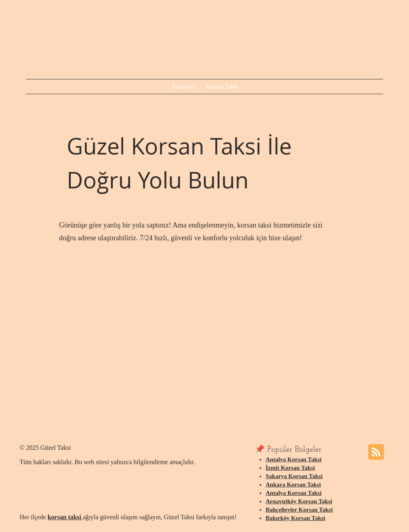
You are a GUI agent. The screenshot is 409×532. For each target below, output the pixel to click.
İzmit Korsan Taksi (290, 468)
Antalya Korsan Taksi (294, 459)
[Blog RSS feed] (376, 452)
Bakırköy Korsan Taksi (295, 518)
